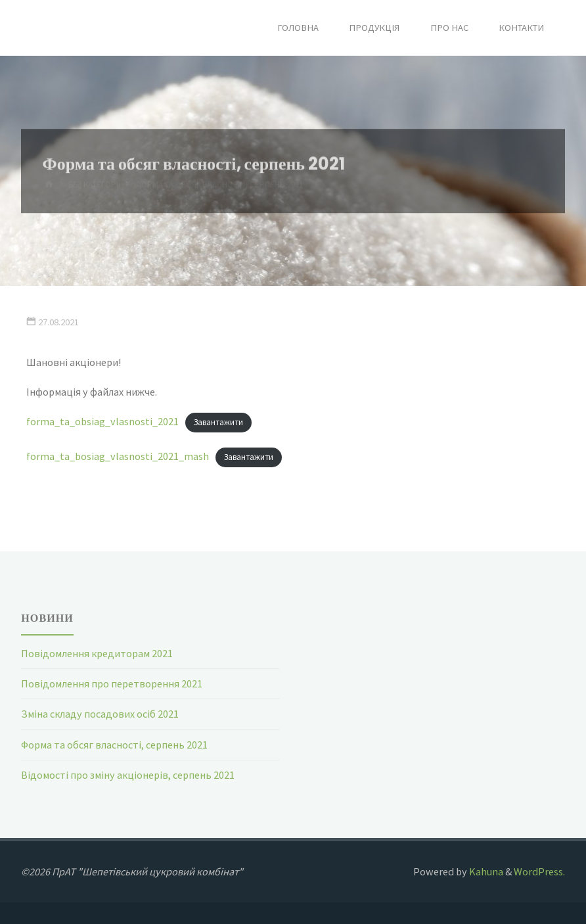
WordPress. (539, 871)
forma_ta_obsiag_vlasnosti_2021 (102, 421)
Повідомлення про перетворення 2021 (112, 683)
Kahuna (485, 871)
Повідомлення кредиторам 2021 (97, 653)
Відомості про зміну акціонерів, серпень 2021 (128, 775)
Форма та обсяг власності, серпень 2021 (114, 745)
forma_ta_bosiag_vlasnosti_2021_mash (118, 456)
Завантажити (218, 422)
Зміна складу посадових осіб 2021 (100, 714)
